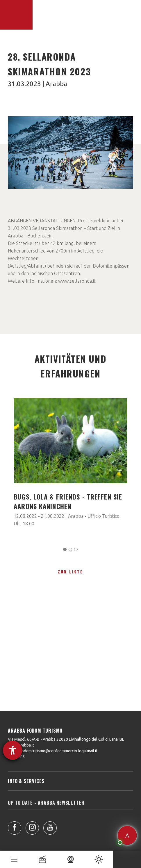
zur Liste (70, 572)
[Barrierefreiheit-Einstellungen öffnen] (13, 750)
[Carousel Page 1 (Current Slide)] (65, 549)
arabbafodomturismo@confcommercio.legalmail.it (53, 751)
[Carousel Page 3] (76, 549)
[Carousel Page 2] (70, 549)
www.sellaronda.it (77, 281)
